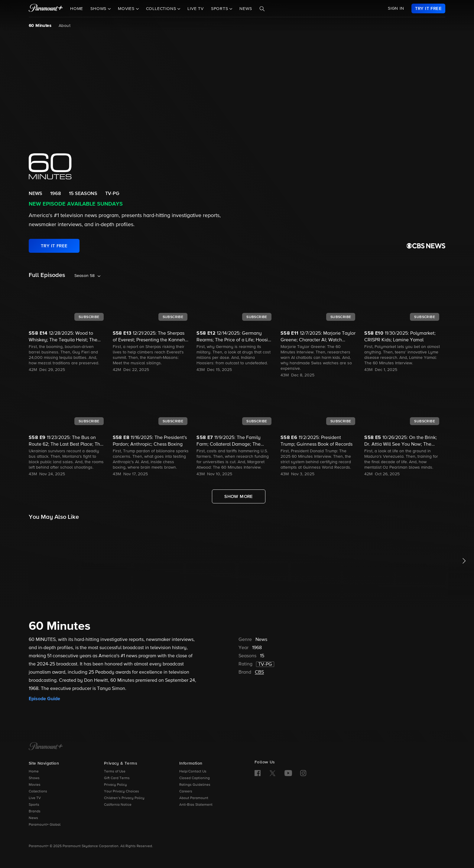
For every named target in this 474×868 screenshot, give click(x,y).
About (65, 26)
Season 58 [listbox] (84, 276)
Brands (35, 811)
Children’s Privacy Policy (124, 798)
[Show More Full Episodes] (239, 496)
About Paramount (194, 798)
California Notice (118, 805)
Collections (38, 792)
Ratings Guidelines (195, 785)
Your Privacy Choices (122, 792)
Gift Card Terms (117, 778)
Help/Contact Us (193, 772)
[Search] (262, 9)
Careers (186, 792)
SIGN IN (396, 8)
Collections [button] (162, 9)
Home (77, 9)
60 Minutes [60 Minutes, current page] (40, 26)
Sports (34, 805)
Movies (35, 785)
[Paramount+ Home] (46, 747)
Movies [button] (127, 9)
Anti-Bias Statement (196, 805)
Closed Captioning (195, 778)
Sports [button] (220, 9)
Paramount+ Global (45, 825)
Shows (34, 778)
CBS (259, 672)
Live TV (196, 9)
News (246, 9)
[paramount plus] (46, 8)
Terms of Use (115, 772)
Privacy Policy (115, 785)
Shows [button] (99, 9)
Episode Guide (44, 699)
